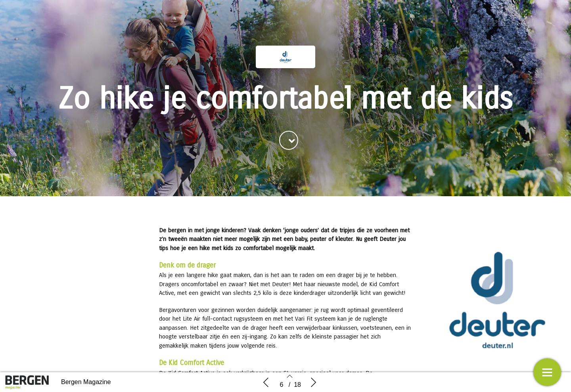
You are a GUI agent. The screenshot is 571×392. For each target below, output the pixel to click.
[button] (289, 140)
